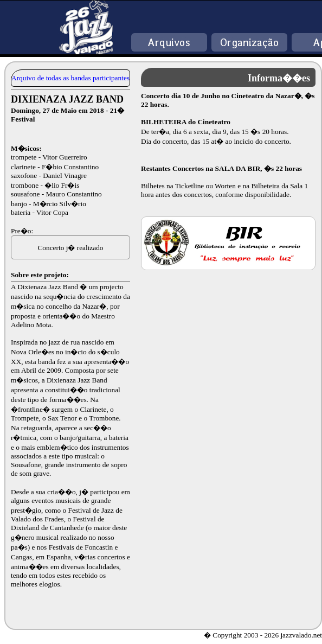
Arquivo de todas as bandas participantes (70, 78)
